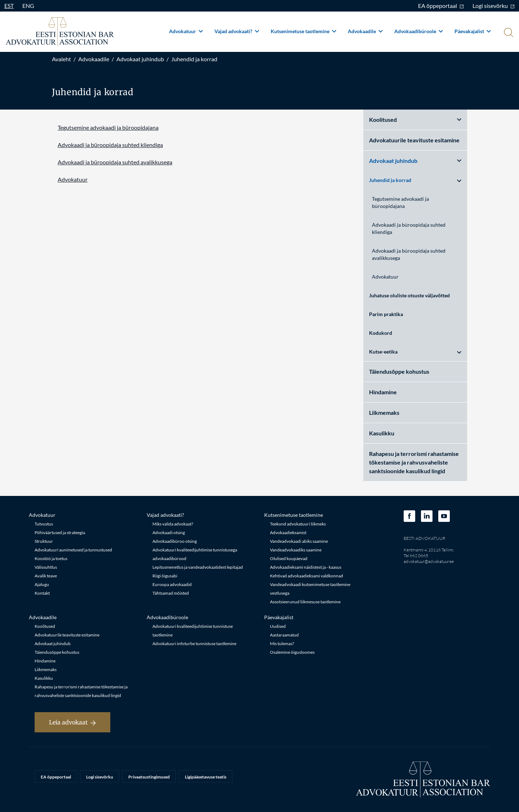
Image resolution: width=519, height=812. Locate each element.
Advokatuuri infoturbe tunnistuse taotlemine (194, 644)
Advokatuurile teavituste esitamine (414, 140)
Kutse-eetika (415, 352)
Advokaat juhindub (140, 59)
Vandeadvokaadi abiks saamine (299, 541)
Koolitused (415, 119)
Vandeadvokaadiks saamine (296, 550)
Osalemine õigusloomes (292, 652)
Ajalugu (42, 584)
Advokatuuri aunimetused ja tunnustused (73, 550)
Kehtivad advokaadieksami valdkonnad (307, 576)
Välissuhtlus (46, 567)
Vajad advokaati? (237, 31)
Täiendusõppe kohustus (399, 371)
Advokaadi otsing (169, 533)
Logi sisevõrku (494, 6)
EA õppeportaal (441, 6)
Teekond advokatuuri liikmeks (298, 524)
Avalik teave (46, 576)
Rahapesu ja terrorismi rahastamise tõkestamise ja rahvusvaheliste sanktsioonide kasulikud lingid (414, 462)
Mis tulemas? (282, 644)
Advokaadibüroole (419, 31)
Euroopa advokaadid (172, 584)
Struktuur (44, 541)
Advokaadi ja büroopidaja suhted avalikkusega (115, 162)
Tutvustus (44, 524)
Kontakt (42, 593)
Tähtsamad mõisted (171, 593)
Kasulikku (382, 433)
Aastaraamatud (284, 635)
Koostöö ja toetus (51, 558)
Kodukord (381, 333)
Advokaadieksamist (288, 533)
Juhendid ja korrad (194, 59)
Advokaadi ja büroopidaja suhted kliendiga (110, 145)
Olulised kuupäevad (289, 558)
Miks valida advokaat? (173, 524)
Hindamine (383, 392)
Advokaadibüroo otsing (175, 541)
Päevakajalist (473, 31)
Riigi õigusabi (165, 576)
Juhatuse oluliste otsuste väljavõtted (409, 295)
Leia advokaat (72, 722)
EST (9, 6)
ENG (28, 6)
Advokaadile (365, 31)
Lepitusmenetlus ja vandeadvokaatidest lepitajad (198, 567)
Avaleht (61, 59)
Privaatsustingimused (149, 777)
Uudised (278, 626)
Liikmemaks (384, 412)
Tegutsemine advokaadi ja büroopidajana (108, 127)
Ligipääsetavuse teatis (206, 777)
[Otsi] (508, 33)
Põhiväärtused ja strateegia (60, 533)
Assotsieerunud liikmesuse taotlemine (305, 602)
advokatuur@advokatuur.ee (429, 561)
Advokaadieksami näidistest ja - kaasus (306, 567)
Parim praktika (386, 314)
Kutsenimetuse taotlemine (303, 31)
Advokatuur (186, 31)
